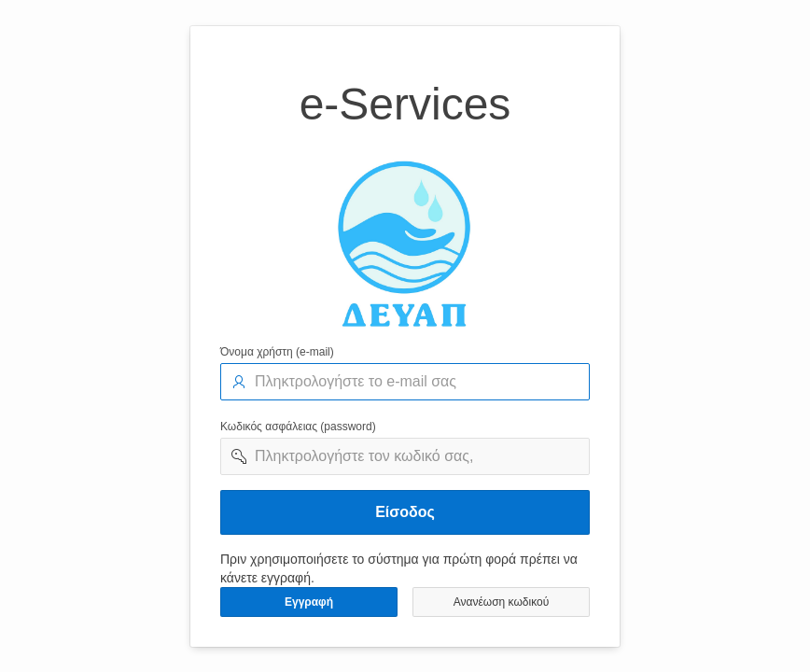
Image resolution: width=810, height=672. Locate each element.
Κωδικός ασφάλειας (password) (298, 427)
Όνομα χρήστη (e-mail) (277, 352)
